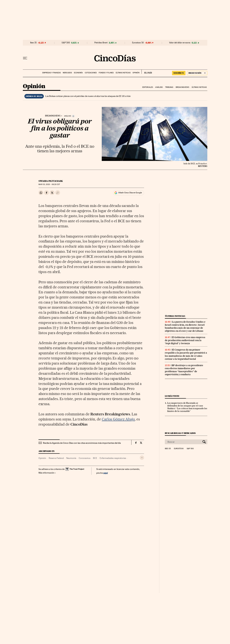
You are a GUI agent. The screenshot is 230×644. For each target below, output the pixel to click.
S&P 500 (66, 43)
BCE (95, 458)
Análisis (159, 87)
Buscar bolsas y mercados (180, 433)
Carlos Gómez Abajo (118, 419)
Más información (47, 473)
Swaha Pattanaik (51, 181)
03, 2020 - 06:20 (49, 184)
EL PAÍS (147, 72)
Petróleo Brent (101, 43)
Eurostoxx (179, 449)
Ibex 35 (33, 43)
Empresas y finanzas (52, 73)
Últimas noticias (123, 73)
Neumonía (71, 458)
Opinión (136, 73)
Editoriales (148, 87)
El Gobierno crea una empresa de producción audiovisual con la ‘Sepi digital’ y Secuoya (185, 340)
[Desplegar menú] (25, 58)
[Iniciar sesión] (197, 73)
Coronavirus (85, 458)
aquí (106, 473)
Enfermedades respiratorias (113, 458)
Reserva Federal (56, 458)
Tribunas (169, 87)
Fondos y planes (106, 73)
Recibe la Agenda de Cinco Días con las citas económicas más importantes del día (82, 443)
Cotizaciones (91, 73)
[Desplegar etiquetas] (142, 458)
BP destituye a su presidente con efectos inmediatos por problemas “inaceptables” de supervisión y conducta (184, 370)
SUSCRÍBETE (179, 73)
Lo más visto (172, 396)
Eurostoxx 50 (138, 43)
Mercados (67, 73)
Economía (78, 73)
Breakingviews (182, 87)
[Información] (73, 116)
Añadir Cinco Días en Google (130, 193)
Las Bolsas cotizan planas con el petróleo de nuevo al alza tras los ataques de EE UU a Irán (88, 96)
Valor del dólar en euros (180, 43)
